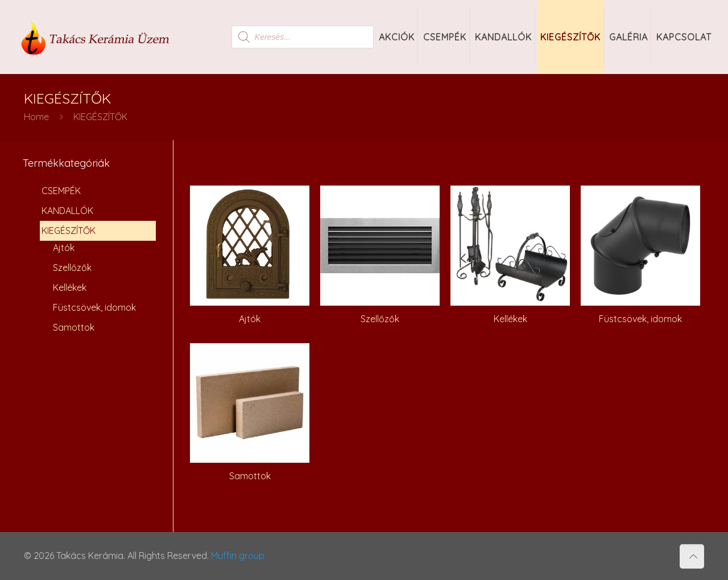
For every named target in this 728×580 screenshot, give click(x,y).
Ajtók (64, 248)
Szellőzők (72, 268)
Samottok (74, 327)
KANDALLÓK (67, 211)
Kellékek (70, 287)
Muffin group (238, 556)
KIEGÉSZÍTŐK (69, 231)
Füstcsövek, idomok (94, 307)
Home (36, 117)
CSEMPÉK (61, 191)
